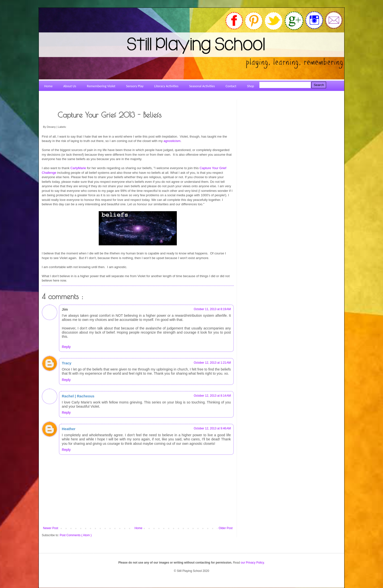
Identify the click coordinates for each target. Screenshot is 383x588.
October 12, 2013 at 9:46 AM (212, 428)
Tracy (67, 363)
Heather (69, 429)
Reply (66, 347)
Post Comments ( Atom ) (76, 535)
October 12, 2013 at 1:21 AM (212, 363)
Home (138, 528)
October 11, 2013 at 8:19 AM (212, 309)
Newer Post (51, 528)
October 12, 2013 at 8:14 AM (212, 396)
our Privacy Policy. (253, 563)
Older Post (226, 528)
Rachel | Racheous (78, 396)
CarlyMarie (78, 168)
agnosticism (172, 141)
